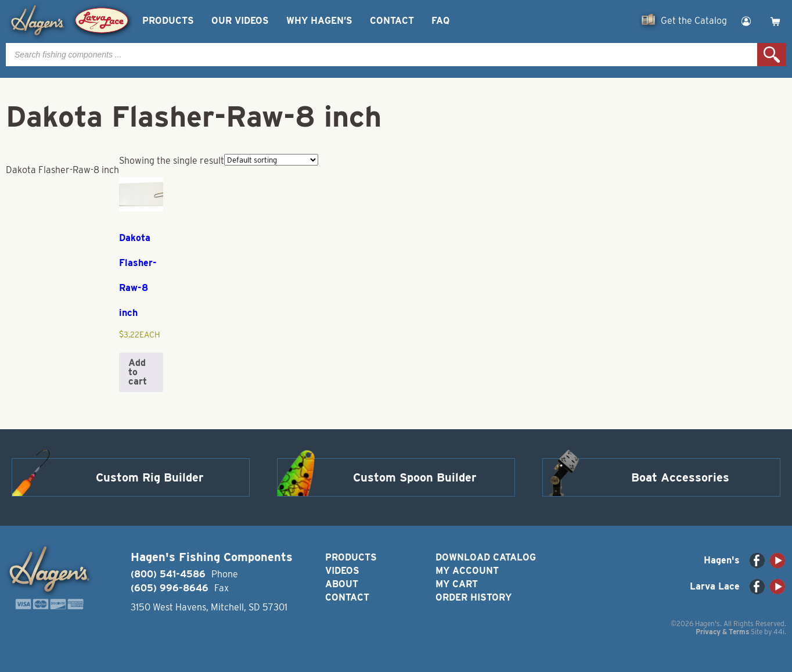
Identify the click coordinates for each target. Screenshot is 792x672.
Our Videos (240, 21)
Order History (474, 597)
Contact (392, 21)
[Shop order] (271, 160)
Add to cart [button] (138, 372)
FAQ (440, 21)
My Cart (457, 584)
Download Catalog (486, 557)
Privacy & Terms (722, 632)
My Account (467, 571)
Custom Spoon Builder (415, 477)
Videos (342, 571)
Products (168, 21)
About (342, 584)
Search (772, 55)
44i (779, 632)
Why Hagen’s (319, 21)
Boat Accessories (680, 477)
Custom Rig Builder (150, 477)
